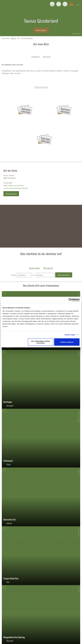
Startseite (13, 38)
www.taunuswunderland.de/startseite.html (16, 188)
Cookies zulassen (67, 342)
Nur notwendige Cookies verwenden (41, 342)
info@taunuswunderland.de (16, 185)
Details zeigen (70, 335)
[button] (59, 4)
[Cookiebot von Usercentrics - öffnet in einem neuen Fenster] (70, 300)
